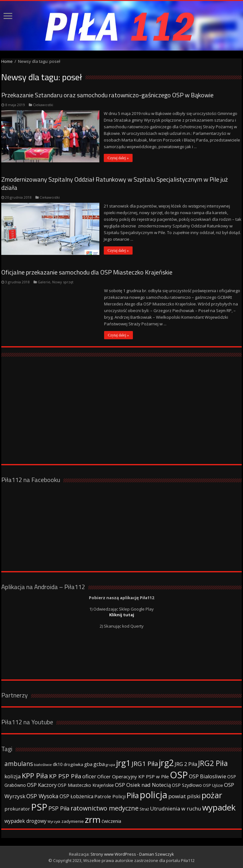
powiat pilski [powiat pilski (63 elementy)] (184, 796)
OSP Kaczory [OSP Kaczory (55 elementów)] (42, 785)
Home (7, 61)
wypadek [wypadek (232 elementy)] (219, 807)
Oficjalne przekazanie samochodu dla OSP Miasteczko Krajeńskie (87, 272)
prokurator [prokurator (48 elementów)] (17, 808)
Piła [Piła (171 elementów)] (133, 795)
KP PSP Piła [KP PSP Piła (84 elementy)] (65, 776)
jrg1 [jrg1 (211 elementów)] (123, 763)
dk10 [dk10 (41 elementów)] (58, 764)
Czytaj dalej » (118, 158)
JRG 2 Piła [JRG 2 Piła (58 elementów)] (186, 764)
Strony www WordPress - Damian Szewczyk (132, 854)
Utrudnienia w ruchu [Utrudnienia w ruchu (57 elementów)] (176, 808)
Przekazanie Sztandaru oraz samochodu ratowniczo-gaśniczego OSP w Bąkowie (107, 95)
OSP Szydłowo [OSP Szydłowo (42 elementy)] (187, 785)
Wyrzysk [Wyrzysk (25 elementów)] (54, 821)
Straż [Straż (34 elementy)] (144, 809)
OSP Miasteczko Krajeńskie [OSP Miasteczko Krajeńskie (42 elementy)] (86, 785)
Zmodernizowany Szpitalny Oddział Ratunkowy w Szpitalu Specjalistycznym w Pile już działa (115, 183)
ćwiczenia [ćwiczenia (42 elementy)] (111, 821)
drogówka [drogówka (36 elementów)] (73, 764)
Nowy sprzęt (63, 282)
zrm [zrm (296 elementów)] (93, 819)
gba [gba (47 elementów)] (88, 764)
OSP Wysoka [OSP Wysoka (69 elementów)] (42, 796)
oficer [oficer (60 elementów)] (89, 776)
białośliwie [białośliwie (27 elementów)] (43, 764)
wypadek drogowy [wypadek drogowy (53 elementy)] (25, 821)
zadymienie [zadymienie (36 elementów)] (73, 821)
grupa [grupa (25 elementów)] (110, 764)
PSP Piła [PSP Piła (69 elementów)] (59, 808)
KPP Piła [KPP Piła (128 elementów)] (35, 775)
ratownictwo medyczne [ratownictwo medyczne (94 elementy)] (105, 808)
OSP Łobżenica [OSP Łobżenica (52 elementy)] (76, 796)
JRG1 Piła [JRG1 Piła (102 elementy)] (145, 763)
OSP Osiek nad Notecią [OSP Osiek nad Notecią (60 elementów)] (143, 784)
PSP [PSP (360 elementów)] (39, 807)
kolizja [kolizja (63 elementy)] (13, 776)
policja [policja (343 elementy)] (154, 794)
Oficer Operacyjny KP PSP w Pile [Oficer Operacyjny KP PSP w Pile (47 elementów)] (133, 776)
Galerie (44, 282)
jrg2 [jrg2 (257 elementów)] (166, 762)
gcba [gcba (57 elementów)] (99, 764)
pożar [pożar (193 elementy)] (212, 795)
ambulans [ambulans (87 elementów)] (19, 763)
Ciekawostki (43, 105)
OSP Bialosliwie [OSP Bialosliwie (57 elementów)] (208, 776)
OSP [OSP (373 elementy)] (179, 775)
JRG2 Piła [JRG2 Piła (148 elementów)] (213, 763)
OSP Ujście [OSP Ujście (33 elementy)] (213, 785)
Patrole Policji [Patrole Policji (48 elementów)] (110, 796)
